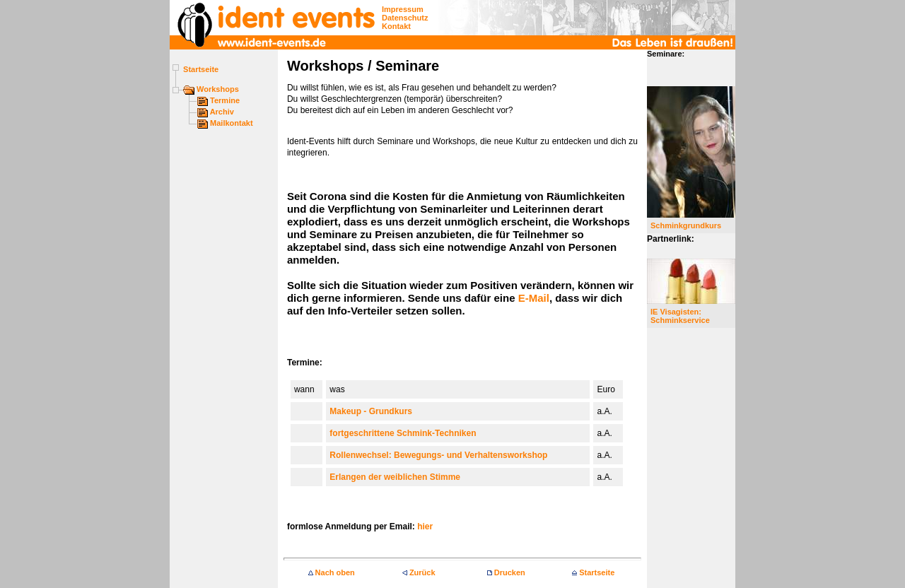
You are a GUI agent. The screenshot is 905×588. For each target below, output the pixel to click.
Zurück (419, 572)
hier (425, 527)
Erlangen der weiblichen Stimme (395, 477)
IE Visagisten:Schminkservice (680, 316)
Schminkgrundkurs (686, 225)
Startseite (593, 572)
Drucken (506, 572)
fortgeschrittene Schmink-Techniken (403, 433)
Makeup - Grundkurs (371, 411)
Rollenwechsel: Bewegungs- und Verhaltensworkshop (438, 455)
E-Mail (534, 298)
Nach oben (332, 572)
